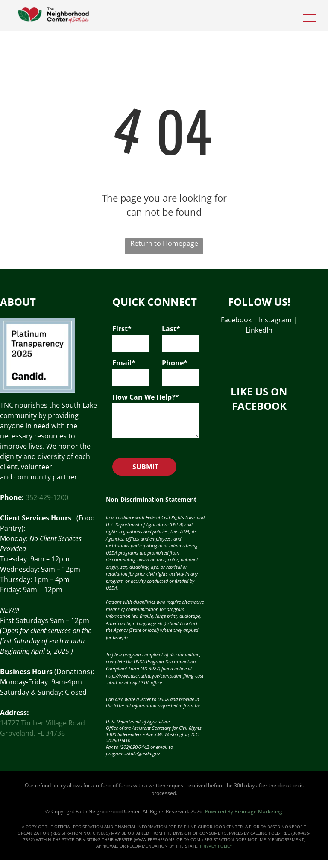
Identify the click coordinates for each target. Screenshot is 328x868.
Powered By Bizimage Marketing (244, 811)
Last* (171, 329)
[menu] (309, 18)
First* (122, 329)
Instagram (275, 320)
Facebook (236, 320)
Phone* (175, 363)
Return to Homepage (164, 243)
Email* (124, 363)
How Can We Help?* (146, 397)
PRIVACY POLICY (216, 846)
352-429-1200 (47, 497)
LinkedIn (259, 330)
